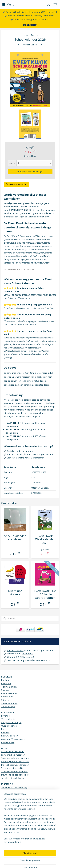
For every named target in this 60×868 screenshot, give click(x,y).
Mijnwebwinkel (35, 862)
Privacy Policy (8, 742)
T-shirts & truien (9, 687)
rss (36, 857)
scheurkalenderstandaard (37, 385)
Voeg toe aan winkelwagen (30, 172)
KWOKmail (30, 836)
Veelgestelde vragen (11, 722)
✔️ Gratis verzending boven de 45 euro (30, 19)
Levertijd (5, 716)
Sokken (5, 690)
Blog (3, 729)
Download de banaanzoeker (15, 775)
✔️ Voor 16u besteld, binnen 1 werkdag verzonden (29, 16)
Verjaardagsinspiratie (12, 807)
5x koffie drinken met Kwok (14, 771)
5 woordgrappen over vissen (15, 762)
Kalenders (6, 683)
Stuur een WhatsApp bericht (15, 826)
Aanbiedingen (8, 707)
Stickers (5, 700)
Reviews (5, 732)
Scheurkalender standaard (15, 538)
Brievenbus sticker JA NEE (14, 801)
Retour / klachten (10, 736)
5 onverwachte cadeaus (13, 797)
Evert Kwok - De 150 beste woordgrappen (45, 594)
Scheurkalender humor (13, 794)
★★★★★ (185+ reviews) (43, 12)
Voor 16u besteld (15, 650)
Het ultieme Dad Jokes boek (15, 791)
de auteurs (27, 654)
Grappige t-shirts (9, 804)
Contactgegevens (10, 823)
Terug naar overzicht (16, 184)
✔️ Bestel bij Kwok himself (16, 12)
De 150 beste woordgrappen (15, 765)
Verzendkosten (9, 719)
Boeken (5, 680)
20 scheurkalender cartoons (15, 758)
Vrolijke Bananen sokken (13, 814)
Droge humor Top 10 (11, 810)
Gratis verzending (15, 660)
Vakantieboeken (9, 703)
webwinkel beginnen (48, 857)
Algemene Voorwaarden (13, 739)
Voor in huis (7, 697)
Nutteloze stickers (15, 593)
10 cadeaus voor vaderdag (14, 787)
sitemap (30, 857)
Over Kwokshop (9, 726)
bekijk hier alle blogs (14, 778)
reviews (29, 657)
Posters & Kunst (9, 693)
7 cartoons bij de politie (12, 768)
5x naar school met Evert (13, 755)
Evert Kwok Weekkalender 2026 (45, 540)
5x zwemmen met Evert (12, 751)
